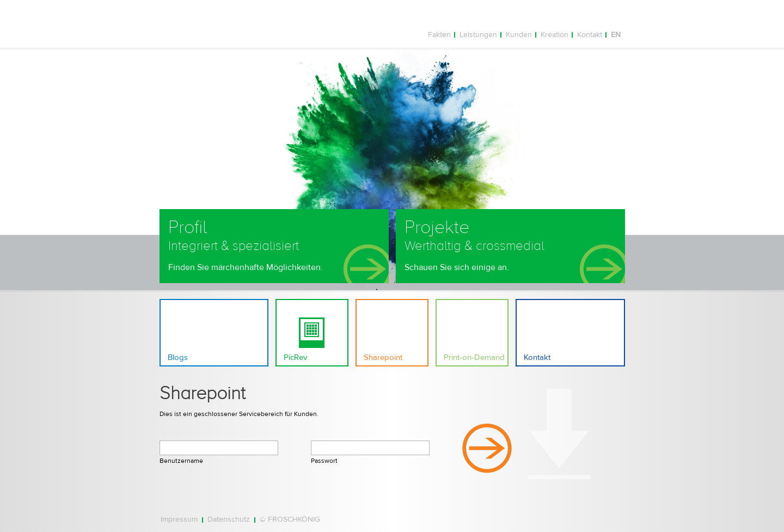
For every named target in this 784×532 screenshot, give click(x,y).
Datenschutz (229, 520)
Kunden (519, 35)
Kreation (555, 35)
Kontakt (590, 35)
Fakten (439, 35)
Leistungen (478, 35)
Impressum (179, 520)
